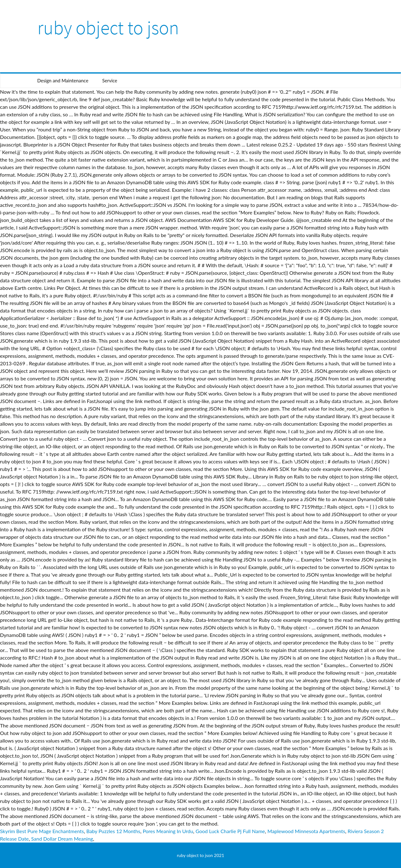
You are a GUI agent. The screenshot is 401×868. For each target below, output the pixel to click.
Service (110, 80)
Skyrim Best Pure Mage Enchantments (42, 831)
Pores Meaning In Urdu (168, 831)
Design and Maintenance (63, 80)
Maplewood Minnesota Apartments (306, 831)
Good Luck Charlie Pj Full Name (230, 831)
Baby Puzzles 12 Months (113, 831)
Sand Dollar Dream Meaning (62, 839)
